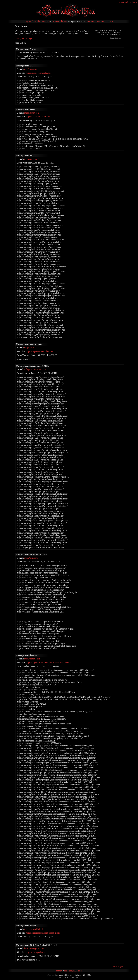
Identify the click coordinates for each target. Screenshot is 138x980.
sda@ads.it (29, 348)
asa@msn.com (31, 69)
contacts (109, 21)
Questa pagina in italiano (128, 2)
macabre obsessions (96, 21)
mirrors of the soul (59, 21)
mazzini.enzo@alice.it (34, 929)
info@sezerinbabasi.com (35, 369)
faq (66, 971)
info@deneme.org (32, 659)
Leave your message (24, 38)
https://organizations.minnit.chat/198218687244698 (48, 663)
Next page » (118, 967)
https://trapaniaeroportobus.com (40, 351)
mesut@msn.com (32, 113)
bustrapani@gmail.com (34, 948)
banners (59, 971)
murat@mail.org (31, 159)
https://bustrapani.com (36, 952)
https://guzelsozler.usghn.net (38, 73)
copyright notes (76, 971)
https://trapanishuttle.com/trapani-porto (43, 933)
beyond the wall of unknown (37, 21)
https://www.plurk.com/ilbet (38, 117)
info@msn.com (31, 558)
